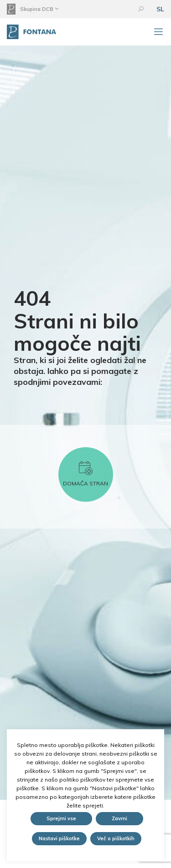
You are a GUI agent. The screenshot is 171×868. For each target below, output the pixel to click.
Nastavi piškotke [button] (59, 838)
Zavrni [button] (119, 818)
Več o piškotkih (116, 838)
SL (160, 9)
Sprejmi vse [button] (61, 818)
